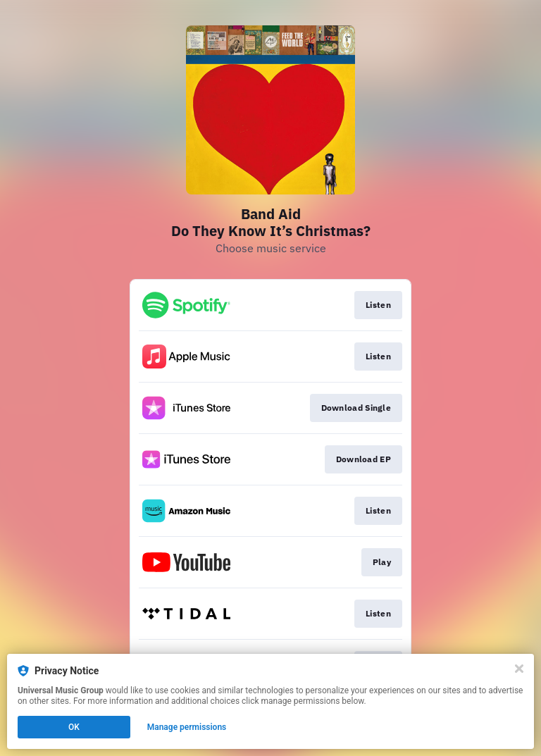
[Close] (519, 669)
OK (74, 727)
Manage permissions (187, 727)
